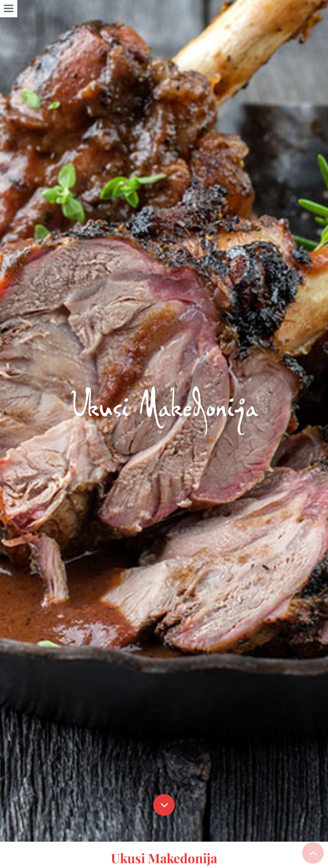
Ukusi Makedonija (164, 858)
